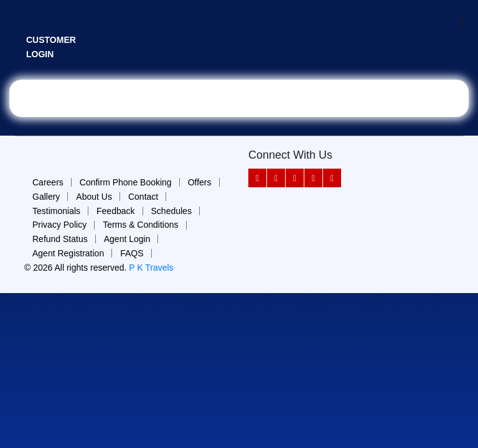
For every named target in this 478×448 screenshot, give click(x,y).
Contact (143, 197)
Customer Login (51, 47)
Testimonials (56, 211)
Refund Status (60, 239)
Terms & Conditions (140, 225)
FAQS (132, 253)
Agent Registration (68, 253)
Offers (200, 182)
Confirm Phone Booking (126, 182)
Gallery (46, 197)
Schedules (171, 211)
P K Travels (151, 268)
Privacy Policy (59, 225)
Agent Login (127, 239)
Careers (48, 182)
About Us (94, 197)
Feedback (115, 211)
